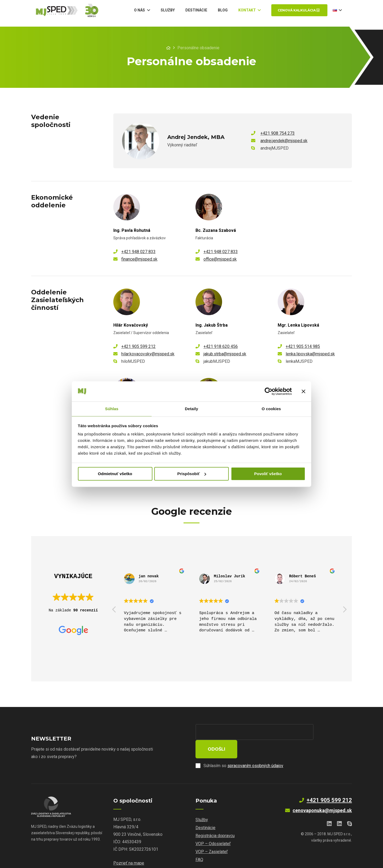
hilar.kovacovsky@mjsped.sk (148, 354)
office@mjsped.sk (220, 259)
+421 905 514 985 (303, 346)
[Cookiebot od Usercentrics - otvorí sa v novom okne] (268, 391)
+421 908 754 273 (278, 133)
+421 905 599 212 (138, 346)
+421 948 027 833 (138, 252)
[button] (344, 611)
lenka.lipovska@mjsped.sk (310, 354)
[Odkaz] (74, 13)
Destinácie (205, 812)
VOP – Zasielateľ (212, 836)
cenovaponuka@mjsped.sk (322, 794)
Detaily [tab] (191, 409)
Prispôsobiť (192, 474)
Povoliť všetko (268, 474)
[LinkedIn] (329, 808)
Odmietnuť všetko (115, 474)
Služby (202, 804)
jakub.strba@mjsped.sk (225, 354)
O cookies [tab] (271, 409)
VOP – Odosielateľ (213, 828)
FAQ (199, 844)
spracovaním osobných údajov (255, 750)
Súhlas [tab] (112, 409)
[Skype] (349, 808)
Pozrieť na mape (129, 847)
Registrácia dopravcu (215, 820)
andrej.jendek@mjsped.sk (284, 141)
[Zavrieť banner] (303, 391)
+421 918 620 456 (221, 346)
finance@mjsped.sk (139, 259)
